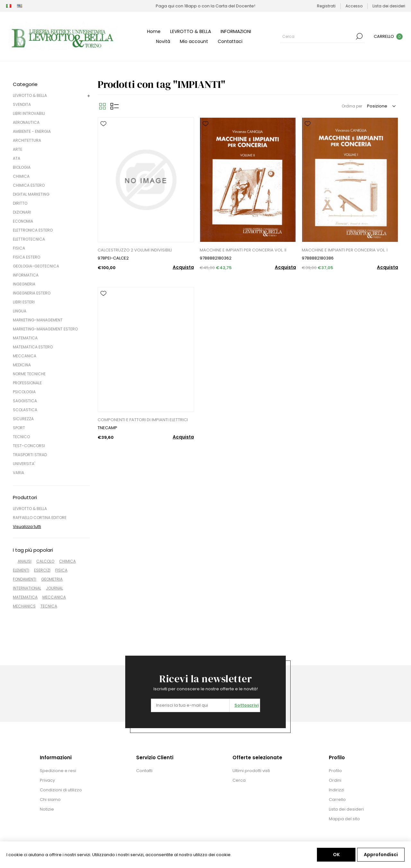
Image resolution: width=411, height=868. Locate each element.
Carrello (337, 800)
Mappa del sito (344, 819)
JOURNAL (54, 588)
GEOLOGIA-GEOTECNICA (36, 266)
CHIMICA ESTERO (29, 185)
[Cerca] (318, 36)
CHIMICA (21, 176)
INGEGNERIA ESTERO (32, 293)
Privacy (47, 780)
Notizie (47, 809)
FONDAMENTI (25, 579)
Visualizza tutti (27, 527)
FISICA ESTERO (26, 257)
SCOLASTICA (25, 410)
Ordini (335, 780)
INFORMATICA (26, 275)
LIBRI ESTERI (24, 302)
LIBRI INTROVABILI (29, 113)
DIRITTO (20, 203)
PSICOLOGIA (24, 392)
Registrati (326, 6)
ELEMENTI (21, 570)
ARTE (17, 149)
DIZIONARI (22, 212)
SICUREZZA (23, 419)
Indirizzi (337, 790)
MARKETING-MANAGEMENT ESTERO (45, 329)
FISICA (19, 248)
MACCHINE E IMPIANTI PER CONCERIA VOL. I (345, 250)
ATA (17, 158)
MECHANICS (24, 606)
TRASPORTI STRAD (30, 455)
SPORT (19, 428)
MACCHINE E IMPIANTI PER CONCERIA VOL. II (243, 250)
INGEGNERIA (24, 284)
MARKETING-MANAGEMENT (38, 320)
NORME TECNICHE (29, 374)
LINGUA (20, 311)
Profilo (335, 771)
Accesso (354, 6)
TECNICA (49, 606)
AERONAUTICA (26, 122)
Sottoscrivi (247, 705)
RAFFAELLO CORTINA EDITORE (40, 518)
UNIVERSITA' (24, 464)
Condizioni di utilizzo (61, 790)
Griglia (102, 106)
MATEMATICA (25, 338)
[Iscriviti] (190, 705)
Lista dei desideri (346, 809)
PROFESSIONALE (27, 383)
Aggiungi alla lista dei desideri (103, 124)
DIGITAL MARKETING (31, 194)
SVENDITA (22, 104)
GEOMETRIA (52, 579)
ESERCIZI (42, 570)
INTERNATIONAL (27, 588)
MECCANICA (25, 356)
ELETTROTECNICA (29, 239)
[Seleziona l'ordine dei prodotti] (381, 106)
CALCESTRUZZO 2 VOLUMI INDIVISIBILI (135, 250)
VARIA (18, 473)
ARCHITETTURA (27, 140)
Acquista (183, 267)
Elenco (115, 106)
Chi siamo (50, 800)
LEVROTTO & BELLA (30, 95)
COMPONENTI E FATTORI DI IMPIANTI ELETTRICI (143, 420)
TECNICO (21, 437)
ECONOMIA (23, 221)
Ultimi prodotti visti (251, 771)
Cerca (359, 36)
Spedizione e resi (58, 771)
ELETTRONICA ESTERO (33, 230)
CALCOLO (45, 561)
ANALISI (25, 561)
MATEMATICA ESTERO (33, 347)
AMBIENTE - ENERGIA (32, 131)
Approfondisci (381, 855)
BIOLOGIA (22, 167)
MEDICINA (22, 365)
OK (336, 855)
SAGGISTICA (25, 401)
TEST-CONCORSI (29, 446)
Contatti (144, 771)
